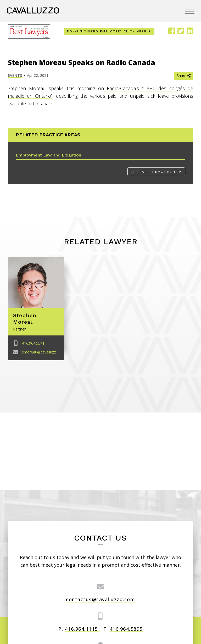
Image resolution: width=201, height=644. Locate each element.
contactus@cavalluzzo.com (100, 599)
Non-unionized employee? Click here (107, 31)
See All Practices (154, 172)
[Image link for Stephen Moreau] (36, 283)
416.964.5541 (33, 343)
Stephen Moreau (25, 319)
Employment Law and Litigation (48, 155)
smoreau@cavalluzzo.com (44, 352)
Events (15, 75)
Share (184, 76)
